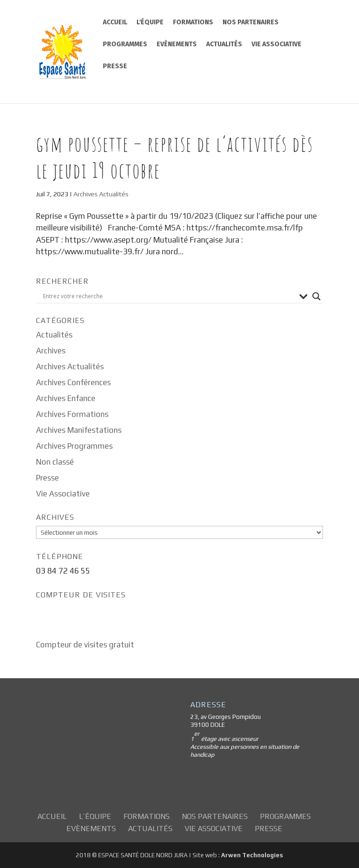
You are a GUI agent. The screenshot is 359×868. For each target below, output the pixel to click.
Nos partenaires (251, 22)
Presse (115, 66)
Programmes (125, 44)
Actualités (224, 44)
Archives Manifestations (79, 430)
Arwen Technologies (252, 855)
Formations (193, 22)
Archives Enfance (66, 398)
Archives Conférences (73, 382)
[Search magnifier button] (316, 296)
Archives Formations (72, 414)
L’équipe (95, 816)
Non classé (55, 462)
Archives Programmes (74, 446)
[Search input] (169, 296)
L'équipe (150, 22)
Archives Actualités (101, 194)
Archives (51, 351)
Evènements (177, 44)
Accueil (115, 22)
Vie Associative (276, 44)
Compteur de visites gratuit (85, 645)
